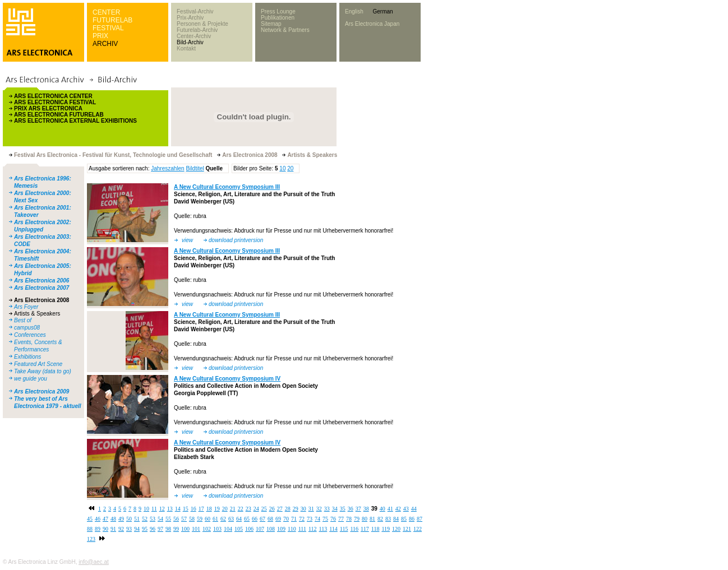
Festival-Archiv (195, 11)
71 (294, 519)
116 (354, 529)
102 (207, 529)
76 (333, 519)
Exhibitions (27, 357)
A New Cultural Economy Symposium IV (227, 379)
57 (184, 519)
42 (398, 509)
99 (176, 529)
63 (231, 519)
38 (366, 509)
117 (365, 529)
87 (420, 519)
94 (137, 529)
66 (255, 519)
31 (311, 509)
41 (390, 509)
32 (319, 509)
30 (303, 509)
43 (406, 509)
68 (270, 519)
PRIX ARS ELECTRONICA (48, 108)
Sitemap (271, 24)
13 (170, 509)
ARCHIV (105, 44)
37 (358, 509)
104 (228, 529)
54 (160, 519)
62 (223, 519)
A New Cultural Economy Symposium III (227, 187)
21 (233, 509)
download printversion (236, 240)
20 (290, 168)
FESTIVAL (108, 28)
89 (98, 529)
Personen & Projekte (202, 24)
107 (260, 529)
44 (414, 509)
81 (372, 519)
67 (262, 519)
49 (121, 519)
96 (153, 529)
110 (292, 529)
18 (209, 509)
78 (349, 519)
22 (241, 509)
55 (168, 519)
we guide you (31, 379)
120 (396, 529)
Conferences (30, 335)
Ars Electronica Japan (372, 24)
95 (145, 529)
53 (153, 519)
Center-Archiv (194, 36)
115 (344, 529)
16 (193, 509)
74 (317, 519)
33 (327, 509)
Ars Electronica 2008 (42, 300)
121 (407, 529)
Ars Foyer (26, 307)
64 (239, 519)
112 (313, 529)
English (354, 11)
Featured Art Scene (38, 364)
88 (90, 529)
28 (288, 509)
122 (418, 529)
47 (105, 519)
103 (217, 529)
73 (310, 519)
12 (162, 509)
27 (280, 509)
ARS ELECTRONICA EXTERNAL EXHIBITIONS (75, 121)
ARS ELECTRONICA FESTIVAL (55, 102)
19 (217, 509)
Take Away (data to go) (43, 371)
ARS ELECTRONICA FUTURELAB (59, 115)
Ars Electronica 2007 (42, 288)
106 (249, 529)
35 (343, 509)
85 (404, 519)
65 (247, 519)
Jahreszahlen (167, 168)
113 (323, 529)
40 (383, 509)
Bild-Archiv (190, 42)
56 (176, 519)
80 (365, 519)
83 (388, 519)
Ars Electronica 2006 (42, 281)
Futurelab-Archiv (197, 30)
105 (239, 529)
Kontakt (186, 48)
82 (380, 519)
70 (286, 519)
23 (248, 509)
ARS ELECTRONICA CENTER (53, 96)
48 (113, 519)
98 (168, 529)
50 (129, 519)
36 (351, 509)
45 (90, 519)
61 (215, 519)
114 (333, 529)
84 (396, 519)
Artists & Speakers (37, 314)
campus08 (27, 328)
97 (160, 529)
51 (137, 519)
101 (196, 529)
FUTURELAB (112, 20)
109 (281, 529)
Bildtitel (195, 168)
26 (272, 509)
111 (302, 529)
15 (186, 509)
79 (357, 519)
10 (282, 168)
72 (302, 519)
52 (145, 519)
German (383, 11)
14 (178, 509)
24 (256, 509)
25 (264, 509)
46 (98, 519)
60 (208, 519)
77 (341, 519)
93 (129, 529)
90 (105, 529)
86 (412, 519)
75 (325, 519)
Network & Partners (285, 30)
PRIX (100, 36)
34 (335, 509)
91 (113, 529)
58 (192, 519)
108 (271, 529)
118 (375, 529)
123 (91, 539)
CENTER (106, 12)
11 (154, 509)
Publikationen (278, 18)
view (187, 240)
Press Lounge (278, 11)
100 (185, 529)
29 (296, 509)
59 (200, 519)
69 (278, 519)
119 (386, 529)
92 (121, 529)
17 (201, 509)
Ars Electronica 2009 (42, 391)
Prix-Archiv (190, 18)
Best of (23, 320)
